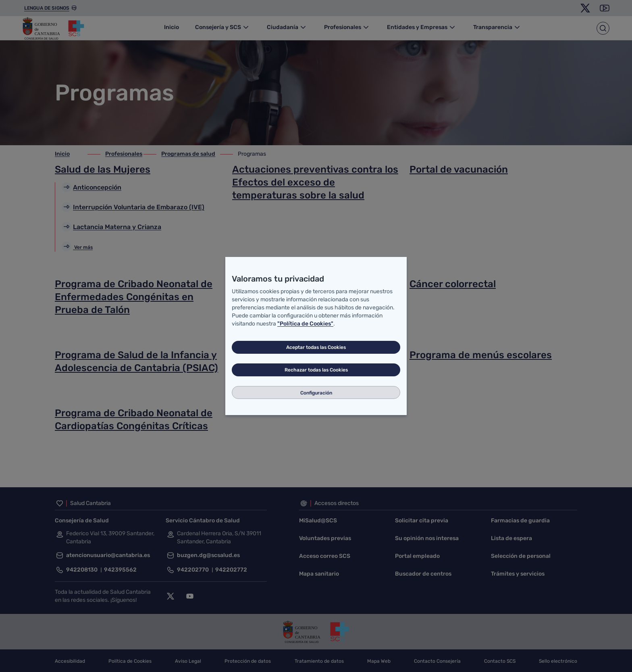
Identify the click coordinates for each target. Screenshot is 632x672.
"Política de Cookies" (305, 324)
